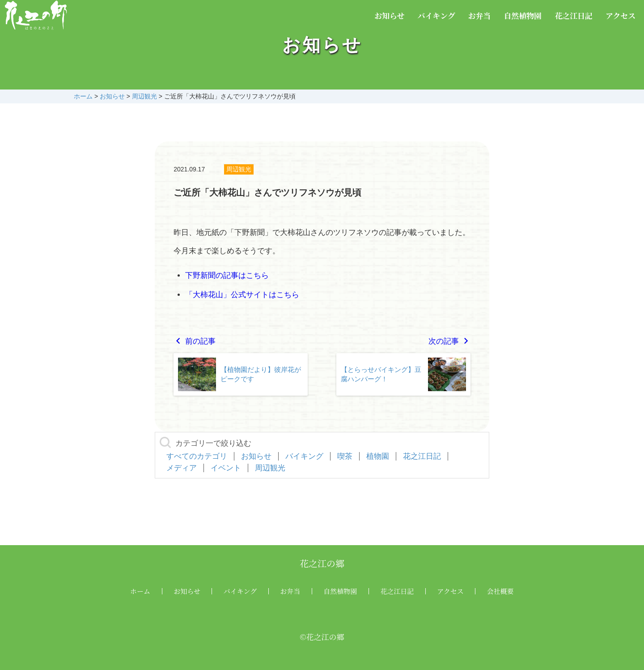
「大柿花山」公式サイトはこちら (242, 295)
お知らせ (390, 15)
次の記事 (449, 341)
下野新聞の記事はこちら (227, 275)
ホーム (140, 591)
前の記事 (195, 341)
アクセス (621, 15)
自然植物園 (523, 15)
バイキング (436, 15)
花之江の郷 (322, 563)
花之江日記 (574, 15)
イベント (226, 468)
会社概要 (500, 591)
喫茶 (345, 456)
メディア (182, 468)
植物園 (378, 456)
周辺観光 (239, 169)
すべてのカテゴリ (197, 456)
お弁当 (480, 15)
